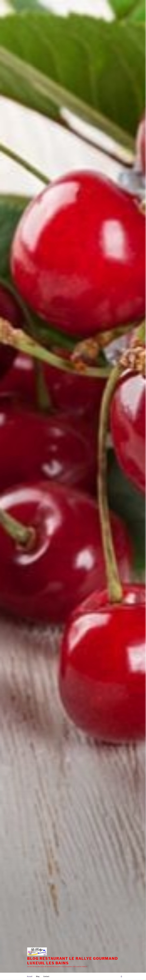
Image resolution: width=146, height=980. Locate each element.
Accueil (30, 976)
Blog (38, 976)
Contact (46, 976)
